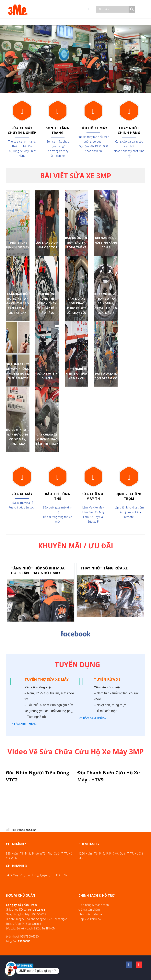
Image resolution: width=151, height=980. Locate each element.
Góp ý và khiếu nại (90, 919)
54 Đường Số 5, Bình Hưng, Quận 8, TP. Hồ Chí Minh (38, 875)
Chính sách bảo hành (92, 914)
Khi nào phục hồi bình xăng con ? (106, 243)
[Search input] (113, 9)
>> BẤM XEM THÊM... (23, 724)
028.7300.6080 (29, 936)
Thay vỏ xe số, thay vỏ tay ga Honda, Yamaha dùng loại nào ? (106, 303)
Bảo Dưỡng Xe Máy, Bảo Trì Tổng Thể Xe (76, 243)
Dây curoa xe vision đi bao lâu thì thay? (47, 439)
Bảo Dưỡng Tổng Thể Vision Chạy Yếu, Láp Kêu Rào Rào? (47, 303)
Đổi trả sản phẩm (89, 910)
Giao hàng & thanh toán (94, 905)
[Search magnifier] (132, 9)
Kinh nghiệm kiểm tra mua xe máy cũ (76, 373)
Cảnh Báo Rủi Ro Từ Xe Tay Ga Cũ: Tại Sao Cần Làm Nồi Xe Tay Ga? (18, 303)
